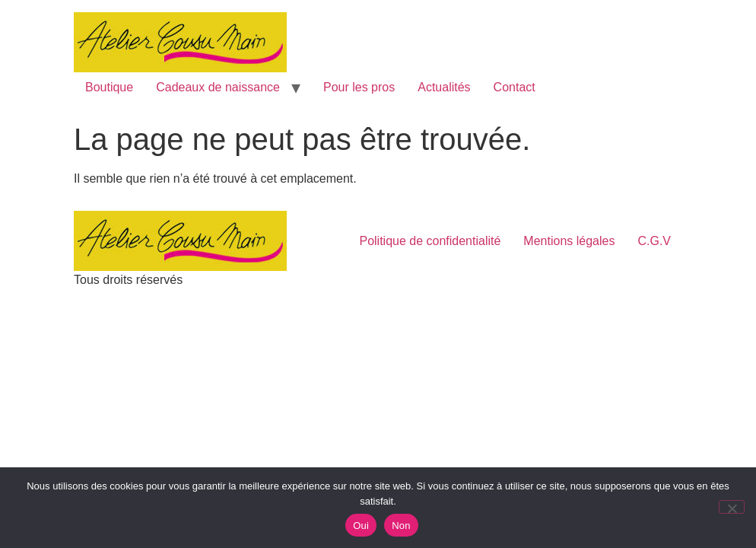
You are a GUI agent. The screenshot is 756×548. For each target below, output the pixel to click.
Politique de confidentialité (430, 241)
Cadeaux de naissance (218, 87)
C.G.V (654, 241)
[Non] (732, 507)
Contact (515, 87)
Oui (361, 526)
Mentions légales (569, 241)
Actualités (444, 87)
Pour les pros (359, 87)
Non (401, 526)
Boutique (109, 87)
